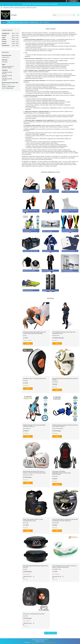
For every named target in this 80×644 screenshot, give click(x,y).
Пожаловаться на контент (36, 643)
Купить (28, 343)
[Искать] (74, 15)
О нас (41, 22)
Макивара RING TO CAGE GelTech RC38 (34, 379)
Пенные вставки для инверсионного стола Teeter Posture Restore (34, 333)
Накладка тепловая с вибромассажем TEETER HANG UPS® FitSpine (61, 473)
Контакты (47, 22)
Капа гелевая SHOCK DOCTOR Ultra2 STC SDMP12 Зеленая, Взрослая (64, 567)
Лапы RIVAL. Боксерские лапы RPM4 (34, 614)
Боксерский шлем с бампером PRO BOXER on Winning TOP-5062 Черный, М (65, 520)
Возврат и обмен (34, 22)
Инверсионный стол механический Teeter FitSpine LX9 (34, 426)
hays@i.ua (8, 85)
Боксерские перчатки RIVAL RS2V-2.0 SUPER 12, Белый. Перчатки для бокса (34, 472)
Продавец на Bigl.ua (40, 641)
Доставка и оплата (23, 22)
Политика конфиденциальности (49, 643)
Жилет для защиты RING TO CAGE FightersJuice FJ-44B (33, 520)
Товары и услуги (11, 22)
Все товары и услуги (50, 633)
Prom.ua (47, 640)
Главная (4, 22)
